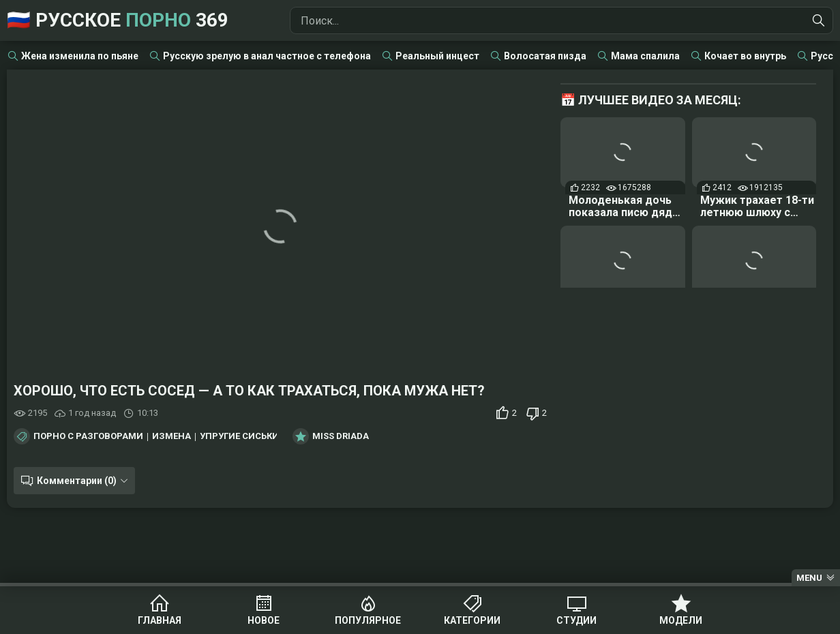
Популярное (368, 620)
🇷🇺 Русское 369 (118, 20)
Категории (472, 620)
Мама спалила (645, 56)
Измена (171, 436)
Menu (809, 578)
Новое (264, 620)
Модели (681, 620)
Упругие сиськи (239, 436)
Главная (160, 620)
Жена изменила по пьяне (80, 56)
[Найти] (819, 20)
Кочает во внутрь (745, 56)
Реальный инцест (437, 56)
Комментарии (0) (77, 481)
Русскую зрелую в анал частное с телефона (267, 56)
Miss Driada (341, 436)
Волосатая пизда (545, 56)
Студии (576, 620)
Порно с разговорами (88, 436)
